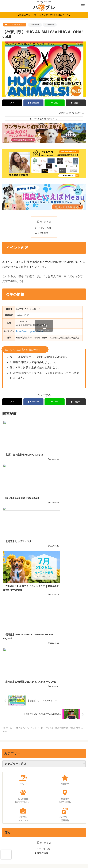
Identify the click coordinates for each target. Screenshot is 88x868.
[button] (76, 103)
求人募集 (44, 824)
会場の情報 (43, 233)
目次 (40, 222)
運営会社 (44, 854)
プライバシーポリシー (44, 846)
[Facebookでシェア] (33, 103)
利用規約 (44, 839)
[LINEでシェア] (55, 103)
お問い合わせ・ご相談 (44, 832)
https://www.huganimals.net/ (30, 332)
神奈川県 (51, 25)
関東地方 (36, 25)
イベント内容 (45, 228)
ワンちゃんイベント (16, 25)
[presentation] (6, 855)
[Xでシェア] (12, 103)
